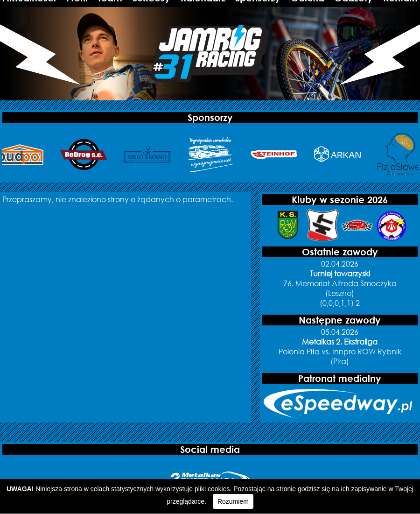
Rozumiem (233, 501)
